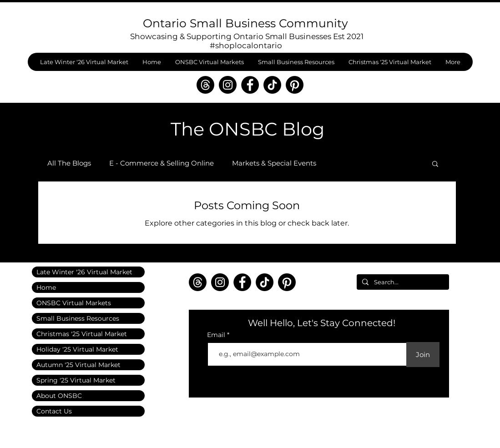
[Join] (423, 355)
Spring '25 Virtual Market (76, 380)
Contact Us (54, 411)
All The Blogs (69, 163)
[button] (435, 164)
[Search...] (402, 282)
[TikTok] (272, 85)
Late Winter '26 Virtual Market (84, 272)
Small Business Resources (78, 318)
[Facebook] (250, 85)
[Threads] (205, 85)
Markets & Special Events (274, 163)
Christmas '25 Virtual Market (82, 334)
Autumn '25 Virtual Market (78, 365)
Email (217, 335)
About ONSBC (59, 396)
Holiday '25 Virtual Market (77, 349)
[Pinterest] (295, 85)
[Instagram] (228, 85)
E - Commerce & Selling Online (162, 163)
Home (46, 287)
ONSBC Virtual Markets (74, 303)
